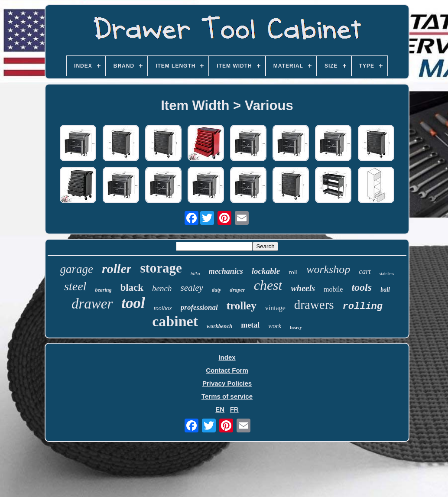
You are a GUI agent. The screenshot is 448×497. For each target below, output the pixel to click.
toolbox (163, 308)
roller (117, 268)
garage (77, 269)
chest (268, 285)
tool (133, 303)
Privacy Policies (227, 383)
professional (199, 307)
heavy (296, 327)
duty (216, 290)
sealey (192, 288)
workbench (219, 326)
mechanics (226, 271)
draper (237, 290)
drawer (92, 304)
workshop (328, 269)
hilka (195, 273)
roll (293, 272)
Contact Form (227, 370)
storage (161, 268)
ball (385, 290)
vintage (275, 308)
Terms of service (227, 396)
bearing (103, 290)
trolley (242, 306)
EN (220, 409)
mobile (333, 289)
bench (162, 288)
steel (75, 286)
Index (227, 357)
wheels (303, 288)
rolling (363, 307)
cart (365, 271)
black (132, 287)
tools (362, 287)
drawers (314, 305)
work (275, 326)
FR (234, 409)
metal (250, 325)
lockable (266, 271)
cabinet (175, 321)
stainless (387, 274)
